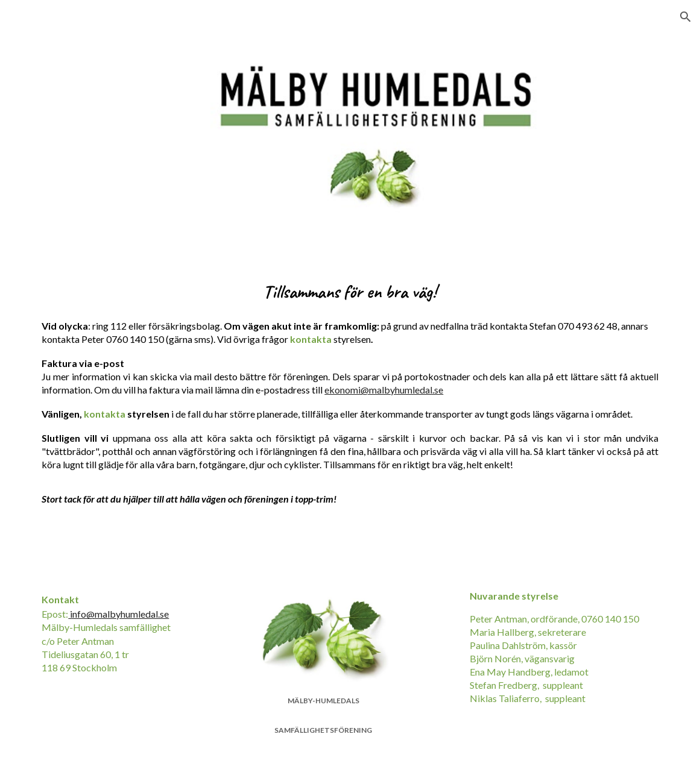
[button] (686, 17)
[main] (350, 288)
